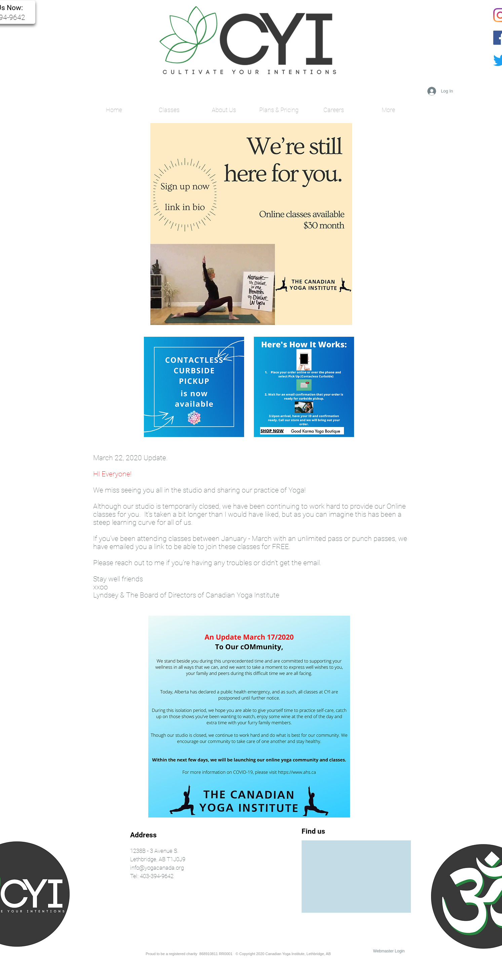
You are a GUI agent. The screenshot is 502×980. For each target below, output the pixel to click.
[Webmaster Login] (389, 951)
